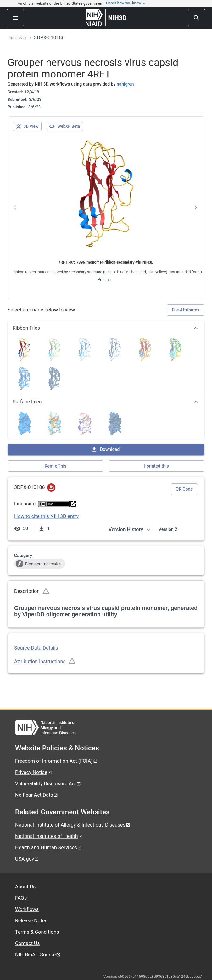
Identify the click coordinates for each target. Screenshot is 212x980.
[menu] (15, 18)
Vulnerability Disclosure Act (48, 784)
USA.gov (27, 859)
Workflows (27, 909)
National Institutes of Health (49, 836)
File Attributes (186, 310)
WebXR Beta (64, 126)
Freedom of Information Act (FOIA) (56, 761)
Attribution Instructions (40, 661)
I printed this (156, 466)
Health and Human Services (49, 848)
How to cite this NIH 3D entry (46, 516)
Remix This (56, 466)
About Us (25, 887)
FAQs (21, 898)
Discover (17, 38)
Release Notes (31, 921)
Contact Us (28, 943)
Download (105, 449)
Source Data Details (36, 648)
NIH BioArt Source (38, 955)
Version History (130, 530)
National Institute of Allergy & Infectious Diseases (73, 825)
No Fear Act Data (37, 795)
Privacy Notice (34, 772)
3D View (27, 126)
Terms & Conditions (37, 932)
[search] (197, 18)
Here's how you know (126, 3)
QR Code (184, 489)
